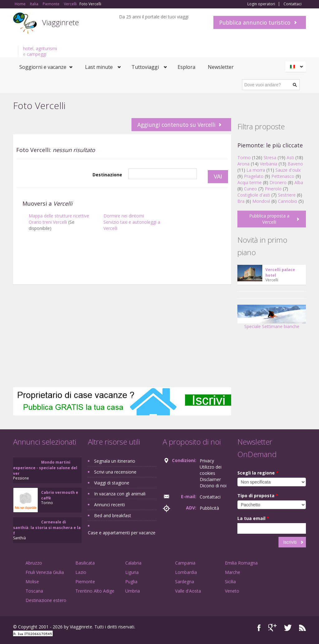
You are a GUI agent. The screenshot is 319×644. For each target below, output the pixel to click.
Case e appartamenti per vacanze (122, 533)
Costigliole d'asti (254, 195)
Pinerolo (273, 189)
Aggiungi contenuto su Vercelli (176, 125)
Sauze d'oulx (288, 170)
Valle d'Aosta (188, 591)
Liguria (132, 572)
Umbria (133, 591)
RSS (302, 628)
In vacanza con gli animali (120, 494)
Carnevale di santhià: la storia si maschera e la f (47, 528)
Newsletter (221, 67)
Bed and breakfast (113, 515)
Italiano (297, 67)
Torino (244, 157)
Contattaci (293, 4)
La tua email (253, 518)
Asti (290, 157)
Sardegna (185, 582)
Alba (299, 182)
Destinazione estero (46, 600)
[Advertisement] (122, 275)
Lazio (81, 572)
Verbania (269, 164)
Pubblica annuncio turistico (255, 22)
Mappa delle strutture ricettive (59, 216)
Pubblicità (209, 508)
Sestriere (287, 195)
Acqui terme (250, 182)
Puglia (131, 582)
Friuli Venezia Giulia (45, 572)
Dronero (278, 182)
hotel (28, 48)
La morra (256, 170)
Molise (32, 582)
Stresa (270, 157)
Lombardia (186, 572)
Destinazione (107, 175)
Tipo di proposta (258, 496)
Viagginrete (60, 22)
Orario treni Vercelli (48, 222)
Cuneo (250, 189)
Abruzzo (34, 563)
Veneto (232, 591)
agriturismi (46, 48)
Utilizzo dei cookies (211, 470)
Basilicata (85, 563)
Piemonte (85, 582)
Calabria (133, 563)
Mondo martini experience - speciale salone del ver (45, 468)
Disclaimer (210, 479)
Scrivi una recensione (115, 472)
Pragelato (254, 176)
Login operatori (261, 4)
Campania (185, 563)
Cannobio (288, 201)
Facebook (259, 628)
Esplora (186, 67)
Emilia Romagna (241, 563)
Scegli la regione (258, 473)
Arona (243, 164)
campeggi (37, 54)
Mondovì (261, 201)
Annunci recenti (110, 505)
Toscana (34, 591)
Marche (233, 572)
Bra (241, 201)
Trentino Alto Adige (95, 591)
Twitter (288, 628)
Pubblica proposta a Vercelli (269, 219)
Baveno (295, 164)
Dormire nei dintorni (124, 216)
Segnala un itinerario (115, 461)
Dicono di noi (213, 486)
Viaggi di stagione (112, 483)
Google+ (272, 628)
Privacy (207, 461)
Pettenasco (283, 176)
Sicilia (230, 582)
